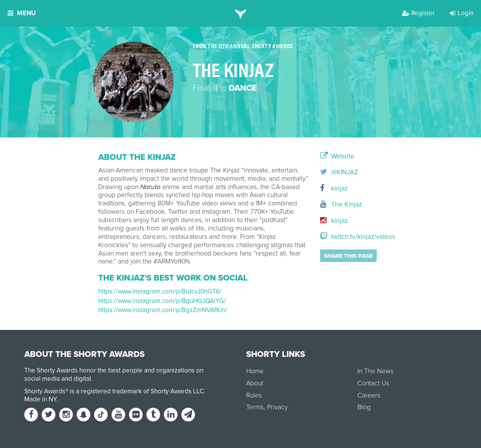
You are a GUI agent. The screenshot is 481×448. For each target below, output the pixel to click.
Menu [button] (22, 13)
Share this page (348, 256)
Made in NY (40, 399)
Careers (369, 395)
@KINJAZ (339, 172)
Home (255, 371)
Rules (254, 395)
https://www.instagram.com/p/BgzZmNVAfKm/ (163, 310)
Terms (255, 407)
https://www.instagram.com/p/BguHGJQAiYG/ (162, 301)
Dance (243, 88)
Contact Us (373, 383)
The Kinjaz (341, 204)
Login (462, 13)
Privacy (277, 407)
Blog (364, 407)
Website (337, 156)
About (255, 383)
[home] (241, 13)
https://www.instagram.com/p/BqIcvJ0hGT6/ (160, 291)
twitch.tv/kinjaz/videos (351, 237)
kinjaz (334, 189)
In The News (375, 371)
